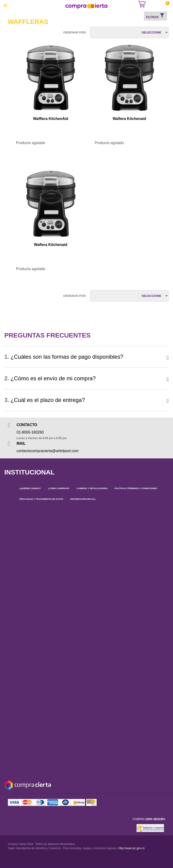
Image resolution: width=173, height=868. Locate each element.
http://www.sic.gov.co (132, 848)
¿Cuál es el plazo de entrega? (45, 400)
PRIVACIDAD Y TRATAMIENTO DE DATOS (41, 499)
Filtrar (155, 16)
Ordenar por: (75, 32)
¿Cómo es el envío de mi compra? (50, 378)
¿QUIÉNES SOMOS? (30, 488)
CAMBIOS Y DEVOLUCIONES (92, 488)
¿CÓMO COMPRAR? (59, 488)
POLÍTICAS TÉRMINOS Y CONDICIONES (136, 488)
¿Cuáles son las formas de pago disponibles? (64, 357)
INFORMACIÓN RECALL (83, 499)
